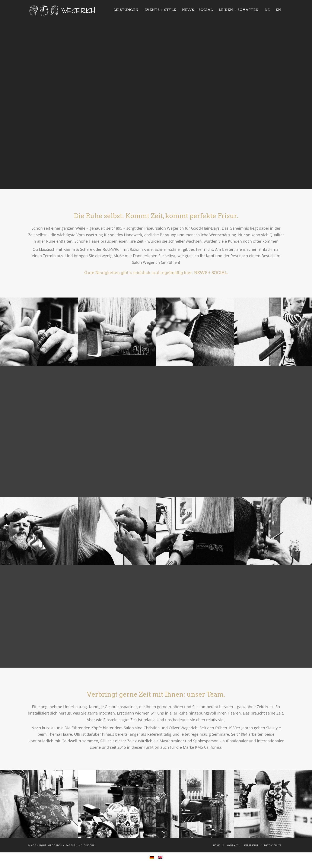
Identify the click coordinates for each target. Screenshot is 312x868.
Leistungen (126, 10)
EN (278, 10)
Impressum (251, 845)
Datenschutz (273, 845)
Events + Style (160, 10)
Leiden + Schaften (239, 10)
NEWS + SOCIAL (211, 273)
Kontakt (232, 845)
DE (267, 10)
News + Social (197, 10)
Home (217, 845)
